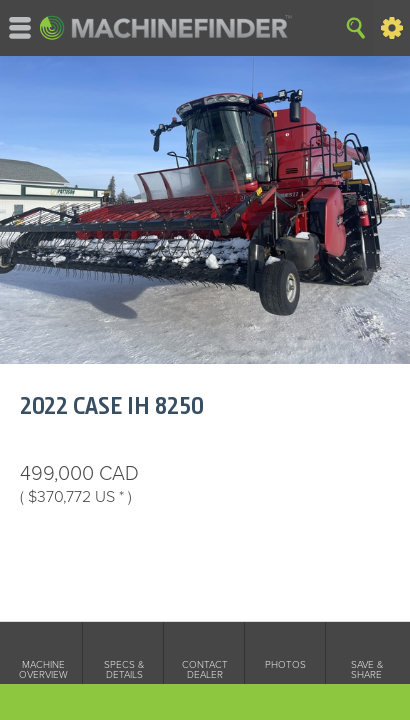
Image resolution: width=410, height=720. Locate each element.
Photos (285, 665)
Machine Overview (43, 670)
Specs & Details (124, 670)
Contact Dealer (205, 670)
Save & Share (367, 670)
